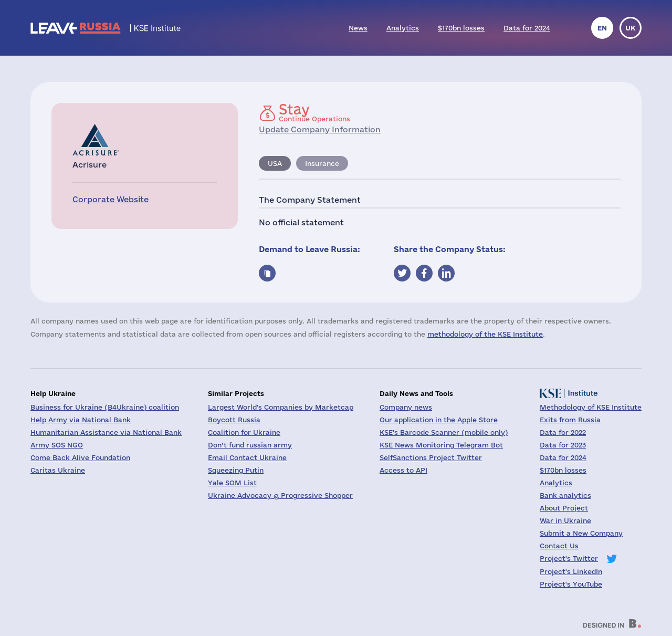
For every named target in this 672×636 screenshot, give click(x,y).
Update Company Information (320, 129)
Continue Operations (314, 112)
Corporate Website (111, 199)
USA (275, 163)
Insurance (322, 163)
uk (631, 28)
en (602, 28)
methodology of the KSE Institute (485, 334)
